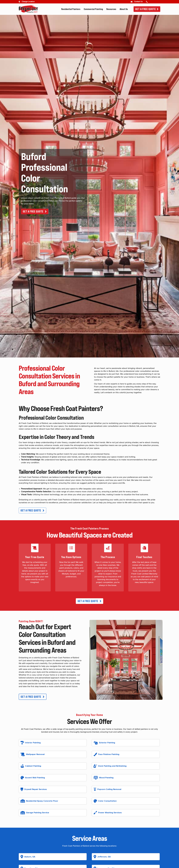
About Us (124, 9)
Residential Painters (71, 9)
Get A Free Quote (146, 9)
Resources (111, 9)
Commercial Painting (93, 9)
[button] (35, 211)
